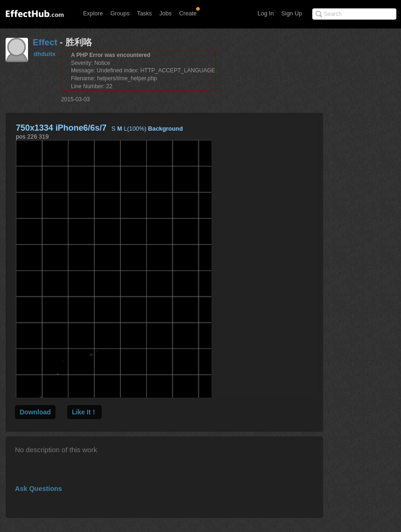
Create (188, 14)
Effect (45, 42)
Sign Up (292, 14)
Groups (120, 14)
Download (35, 412)
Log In (266, 14)
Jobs (165, 14)
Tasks (144, 14)
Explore (93, 14)
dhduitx (45, 54)
